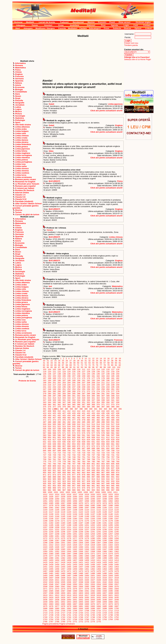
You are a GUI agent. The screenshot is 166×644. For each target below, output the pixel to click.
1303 (75, 543)
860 (69, 472)
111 (84, 369)
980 (108, 488)
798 (79, 464)
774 (118, 459)
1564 (81, 586)
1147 (75, 516)
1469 (57, 571)
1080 (63, 505)
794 (59, 464)
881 (93, 475)
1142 (45, 516)
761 (54, 459)
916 (108, 479)
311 (45, 398)
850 (98, 470)
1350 (45, 551)
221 (74, 385)
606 (79, 437)
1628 (75, 597)
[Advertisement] (27, 45)
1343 (81, 549)
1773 (87, 622)
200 (49, 383)
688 (88, 448)
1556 (111, 584)
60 (116, 363)
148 (108, 374)
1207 (45, 527)
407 (45, 411)
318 (79, 398)
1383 (87, 556)
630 (118, 440)
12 (93, 358)
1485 (75, 573)
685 (74, 448)
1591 (87, 591)
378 (59, 407)
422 (118, 411)
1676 (51, 606)
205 (74, 383)
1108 (75, 510)
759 (45, 459)
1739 (117, 615)
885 (113, 475)
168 (49, 378)
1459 (75, 569)
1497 (69, 576)
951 (45, 486)
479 (84, 420)
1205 (111, 525)
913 (93, 479)
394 (62, 409)
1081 (69, 505)
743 (45, 457)
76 (97, 365)
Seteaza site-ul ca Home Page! (138, 59)
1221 (51, 529)
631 (45, 442)
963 (103, 486)
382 (79, 407)
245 (113, 387)
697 (54, 451)
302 (79, 396)
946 (98, 483)
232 (49, 387)
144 (88, 374)
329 (54, 400)
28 (74, 361)
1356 (81, 551)
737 (93, 455)
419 (103, 411)
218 (59, 385)
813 (74, 466)
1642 (81, 600)
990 (79, 490)
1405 (63, 560)
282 (59, 394)
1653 (69, 602)
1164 (99, 519)
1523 (69, 580)
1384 (93, 556)
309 (113, 396)
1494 (51, 576)
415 (84, 411)
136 (49, 374)
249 (54, 389)
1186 (75, 523)
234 (59, 387)
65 (55, 365)
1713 (117, 611)
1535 (63, 582)
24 (59, 361)
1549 (69, 584)
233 (54, 387)
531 (103, 426)
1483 (63, 573)
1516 (105, 578)
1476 (99, 571)
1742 (57, 617)
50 (78, 363)
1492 (117, 573)
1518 (117, 578)
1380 (69, 556)
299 (64, 396)
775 (45, 462)
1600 (63, 593)
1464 (105, 569)
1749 (99, 617)
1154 (117, 516)
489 (54, 422)
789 (113, 462)
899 (103, 477)
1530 (111, 580)
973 (74, 488)
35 (101, 361)
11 (89, 358)
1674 (117, 604)
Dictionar (18, 22)
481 (93, 420)
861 (74, 472)
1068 (69, 503)
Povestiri (102, 22)
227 (103, 385)
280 (49, 394)
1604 (87, 593)
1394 (75, 558)
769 (93, 459)
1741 (51, 617)
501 (113, 422)
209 (93, 383)
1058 (87, 501)
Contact (147, 25)
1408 (81, 560)
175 (84, 378)
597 (113, 435)
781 (74, 462)
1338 (51, 549)
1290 (75, 540)
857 (54, 472)
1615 (75, 595)
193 (93, 380)
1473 (81, 571)
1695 (87, 608)
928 (88, 481)
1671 (99, 604)
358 (118, 402)
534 (118, 426)
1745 (75, 617)
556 (69, 431)
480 (88, 420)
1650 (51, 602)
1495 (57, 576)
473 (54, 420)
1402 (45, 560)
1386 (105, 556)
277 (113, 391)
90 (71, 367)
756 (108, 457)
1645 (99, 600)
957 (74, 486)
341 (113, 400)
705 (93, 451)
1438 (105, 565)
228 (108, 385)
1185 (69, 523)
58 (108, 363)
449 (93, 415)
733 (74, 455)
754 (98, 457)
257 (93, 389)
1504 (111, 576)
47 (67, 363)
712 (49, 453)
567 (45, 433)
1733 (81, 615)
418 (98, 411)
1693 (75, 608)
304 (88, 396)
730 (59, 455)
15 (105, 358)
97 (97, 367)
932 (108, 481)
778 (59, 462)
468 (108, 418)
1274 (57, 538)
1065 (51, 503)
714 (59, 453)
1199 (75, 525)
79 (108, 365)
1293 (93, 540)
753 (93, 457)
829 (74, 468)
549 (113, 429)
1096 (81, 508)
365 (74, 405)
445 (74, 415)
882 (98, 475)
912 (88, 479)
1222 (57, 529)
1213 (81, 527)
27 (71, 361)
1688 (45, 608)
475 (64, 420)
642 (98, 442)
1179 (111, 521)
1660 (111, 602)
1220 (45, 529)
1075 (111, 503)
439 (45, 415)
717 (74, 453)
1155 (45, 519)
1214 (87, 527)
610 (98, 437)
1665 (63, 604)
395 (66, 409)
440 (49, 415)
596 (108, 435)
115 (103, 369)
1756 (63, 619)
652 (69, 444)
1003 (68, 492)
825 (54, 468)
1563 (75, 586)
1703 (57, 611)
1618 (93, 595)
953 (54, 486)
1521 (57, 580)
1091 (51, 508)
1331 (87, 547)
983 (45, 490)
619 (64, 440)
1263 (69, 536)
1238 (75, 532)
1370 (87, 554)
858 (59, 472)
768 (88, 459)
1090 (45, 508)
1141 (117, 514)
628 (108, 440)
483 (103, 420)
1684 (99, 606)
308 (108, 396)
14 (101, 358)
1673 (111, 604)
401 (96, 409)
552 (49, 431)
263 (45, 391)
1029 (69, 497)
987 (64, 490)
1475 (93, 571)
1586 (57, 591)
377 (54, 407)
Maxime (91, 22)
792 (49, 464)
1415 (45, 562)
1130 (51, 514)
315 (64, 398)
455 (45, 418)
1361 (111, 551)
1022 (105, 494)
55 (97, 363)
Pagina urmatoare (67, 624)
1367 (69, 554)
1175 (87, 521)
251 (64, 389)
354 (98, 402)
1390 (51, 558)
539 (64, 429)
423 (45, 413)
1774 (93, 622)
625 (93, 440)
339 (103, 400)
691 (103, 448)
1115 (117, 510)
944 (88, 483)
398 (81, 409)
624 (88, 440)
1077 (45, 505)
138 (59, 374)
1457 (63, 569)
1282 (105, 538)
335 (84, 400)
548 (108, 429)
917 (113, 479)
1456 (57, 569)
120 (49, 372)
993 (93, 490)
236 (69, 387)
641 (93, 442)
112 (88, 369)
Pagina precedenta (51, 624)
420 (108, 411)
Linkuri (148, 28)
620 (69, 440)
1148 (81, 516)
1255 (99, 534)
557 (74, 431)
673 (93, 446)
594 (98, 435)
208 (88, 383)
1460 (81, 569)
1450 (99, 567)
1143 (51, 516)
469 (113, 418)
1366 (63, 554)
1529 (105, 580)
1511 (75, 578)
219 (64, 385)
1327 (63, 547)
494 (79, 422)
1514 (93, 578)
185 (54, 380)
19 (120, 358)
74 (89, 365)
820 (108, 466)
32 (89, 361)
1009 (104, 492)
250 (59, 389)
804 (108, 464)
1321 (105, 545)
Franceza (118, 340)
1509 (63, 578)
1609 (117, 593)
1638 (57, 600)
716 (69, 453)
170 (59, 378)
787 (103, 462)
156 (69, 376)
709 (113, 451)
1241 (93, 532)
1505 (117, 576)
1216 (99, 527)
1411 (99, 560)
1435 (87, 565)
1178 (105, 521)
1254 (93, 534)
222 (79, 385)
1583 (117, 589)
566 (118, 431)
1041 (63, 499)
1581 (105, 589)
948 (108, 483)
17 (112, 358)
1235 (57, 532)
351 (84, 402)
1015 (63, 494)
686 (79, 448)
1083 (81, 505)
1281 (99, 538)
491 (64, 422)
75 (93, 365)
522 (59, 426)
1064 (45, 503)
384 (88, 407)
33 (93, 361)
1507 (51, 578)
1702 (51, 611)
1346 (99, 549)
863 (84, 472)
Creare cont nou (131, 43)
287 (84, 394)
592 (88, 435)
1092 (57, 508)
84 (48, 367)
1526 (87, 580)
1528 (99, 580)
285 (74, 394)
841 (54, 470)
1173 (75, 521)
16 (108, 358)
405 (115, 409)
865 (93, 472)
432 (88, 413)
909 (74, 479)
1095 (75, 508)
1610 (45, 595)
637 (74, 442)
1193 (117, 523)
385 (93, 407)
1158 (63, 519)
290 (98, 394)
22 (52, 361)
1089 (117, 505)
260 (108, 389)
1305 (87, 543)
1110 (87, 510)
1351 (51, 551)
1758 (75, 619)
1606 (99, 593)
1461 (87, 569)
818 (98, 466)
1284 (117, 538)
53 (89, 363)
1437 (99, 565)
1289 (69, 540)
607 (84, 437)
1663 (51, 604)
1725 (111, 613)
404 (110, 409)
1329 (75, 547)
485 (113, 420)
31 (86, 361)
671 (84, 446)
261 (113, 389)
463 (84, 418)
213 (113, 383)
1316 (75, 545)
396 (71, 409)
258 (98, 389)
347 (64, 402)
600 (49, 437)
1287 (57, 540)
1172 (69, 521)
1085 (93, 505)
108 (69, 369)
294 (118, 394)
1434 (81, 565)
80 (112, 365)
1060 (99, 501)
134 (118, 372)
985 (54, 490)
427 (64, 413)
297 (54, 396)
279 (45, 394)
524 (69, 426)
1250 (69, 534)
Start (18, 28)
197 (113, 380)
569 (54, 433)
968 (49, 488)
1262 (63, 536)
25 (63, 361)
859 (64, 472)
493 (74, 422)
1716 (57, 613)
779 (64, 462)
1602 (75, 593)
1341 (69, 549)
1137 (93, 514)
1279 (87, 538)
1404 (57, 560)
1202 (93, 525)
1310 (117, 543)
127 (84, 372)
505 (54, 424)
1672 (105, 604)
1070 (81, 503)
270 (79, 391)
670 (79, 446)
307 (103, 396)
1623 (45, 597)
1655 (81, 602)
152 (49, 376)
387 (103, 407)
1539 (87, 582)
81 (116, 365)
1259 (45, 536)
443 (64, 415)
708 (108, 451)
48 (71, 363)
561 (93, 431)
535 (45, 429)
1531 (117, 580)
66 (59, 365)
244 (108, 387)
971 (64, 488)
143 (84, 374)
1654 (75, 602)
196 (108, 380)
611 (103, 437)
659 (103, 444)
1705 (69, 611)
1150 (93, 516)
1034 (99, 497)
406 (120, 409)
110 (79, 369)
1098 (93, 508)
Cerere (50, 230)
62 (44, 365)
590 (79, 435)
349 (74, 402)
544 (88, 429)
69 (71, 365)
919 (45, 481)
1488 (93, 573)
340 (108, 400)
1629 (81, 597)
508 (69, 424)
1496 (63, 576)
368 (88, 405)
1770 (69, 622)
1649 (45, 602)
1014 (57, 494)
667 (64, 446)
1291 (81, 540)
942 (79, 483)
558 (79, 431)
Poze (103, 25)
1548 (63, 584)
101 (114, 367)
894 (79, 477)
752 (88, 457)
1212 (75, 527)
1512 (81, 578)
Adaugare (21, 25)
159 (84, 376)
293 (113, 394)
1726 (117, 613)
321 (93, 398)
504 (49, 424)
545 (93, 429)
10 (86, 358)
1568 (105, 586)
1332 (93, 547)
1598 (51, 593)
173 (74, 378)
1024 (117, 494)
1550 (75, 584)
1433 (75, 565)
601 (54, 437)
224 (88, 385)
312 (49, 398)
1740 (45, 617)
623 (84, 440)
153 (54, 376)
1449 (93, 567)
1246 (45, 534)
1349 (117, 549)
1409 (87, 560)
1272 (45, 538)
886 (118, 475)
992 (88, 490)
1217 (105, 527)
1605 (93, 593)
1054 (63, 501)
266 (59, 391)
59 (112, 363)
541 (74, 429)
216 (49, 385)
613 (113, 437)
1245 (117, 532)
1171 (63, 521)
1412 (105, 560)
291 (103, 394)
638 (79, 442)
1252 (81, 534)
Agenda (114, 25)
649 (54, 444)
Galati (51, 104)
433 (93, 413)
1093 (63, 508)
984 (49, 490)
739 (103, 455)
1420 (75, 562)
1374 (111, 554)
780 (69, 462)
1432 (69, 565)
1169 (51, 521)
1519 (45, 580)
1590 (81, 591)
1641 (75, 600)
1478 (111, 571)
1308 (105, 543)
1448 (87, 567)
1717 (63, 613)
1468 (51, 571)
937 (54, 483)
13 (97, 358)
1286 (51, 540)
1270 (111, 536)
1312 (51, 545)
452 (108, 415)
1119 (63, 512)
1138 (99, 514)
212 (108, 383)
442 (59, 415)
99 (105, 367)
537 (54, 429)
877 (74, 475)
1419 (69, 562)
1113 (105, 510)
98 (101, 367)
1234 (51, 532)
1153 (111, 516)
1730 (63, 615)
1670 (93, 604)
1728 (51, 615)
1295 (105, 540)
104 (49, 369)
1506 (45, 578)
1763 (105, 619)
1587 (63, 591)
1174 (81, 521)
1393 (69, 558)
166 (118, 376)
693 (113, 448)
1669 (87, 604)
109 (74, 369)
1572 (51, 589)
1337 (45, 549)
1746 (81, 617)
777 (54, 462)
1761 (93, 619)
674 (98, 446)
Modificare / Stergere (45, 28)
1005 (80, 492)
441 (54, 415)
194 (98, 380)
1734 (87, 615)
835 (103, 468)
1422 (87, 562)
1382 (81, 556)
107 (64, 369)
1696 (93, 608)
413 (74, 411)
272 (88, 391)
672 (88, 446)
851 (103, 470)
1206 (117, 525)
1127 (111, 512)
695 (45, 451)
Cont (136, 25)
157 (74, 376)
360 (49, 405)
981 (113, 488)
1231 (111, 529)
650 (59, 444)
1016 (69, 494)
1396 (87, 558)
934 (118, 481)
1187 (81, 523)
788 (108, 462)
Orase (106, 28)
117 (113, 369)
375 (45, 407)
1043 (75, 499)
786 (98, 462)
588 (69, 435)
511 (84, 424)
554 (59, 431)
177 (93, 378)
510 (79, 424)
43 (52, 363)
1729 (57, 615)
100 (109, 367)
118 (118, 369)
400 (91, 409)
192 (88, 380)
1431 (63, 565)
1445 (69, 567)
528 (88, 426)
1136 (87, 514)
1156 (51, 519)
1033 (93, 497)
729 (54, 455)
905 (54, 479)
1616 (81, 595)
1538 (81, 582)
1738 (111, 615)
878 (79, 475)
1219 (117, 527)
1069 (75, 503)
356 (108, 402)
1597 (45, 593)
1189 (93, 523)
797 (74, 464)
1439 (111, 565)
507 (64, 424)
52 (86, 363)
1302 (69, 543)
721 (93, 453)
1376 (45, 556)
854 (118, 470)
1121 (75, 512)
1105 (57, 510)
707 (103, 451)
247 (45, 389)
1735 (93, 615)
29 (78, 361)
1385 (99, 556)
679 (45, 448)
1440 (117, 565)
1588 (69, 591)
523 (64, 426)
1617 (87, 595)
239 (84, 387)
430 (79, 413)
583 (45, 435)
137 (54, 374)
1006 (86, 492)
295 (45, 396)
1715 (51, 613)
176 (88, 378)
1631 (93, 597)
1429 (51, 565)
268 (69, 391)
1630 (87, 597)
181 (113, 378)
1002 (62, 492)
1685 (105, 606)
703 (84, 451)
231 (45, 387)
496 (88, 422)
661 (113, 444)
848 (88, 470)
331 (64, 400)
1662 (45, 604)
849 (93, 470)
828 (69, 468)
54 (93, 363)
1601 (69, 593)
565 (113, 431)
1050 (117, 499)
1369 (81, 554)
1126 (105, 512)
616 (49, 440)
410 (59, 411)
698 (59, 451)
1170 (57, 521)
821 (113, 466)
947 (103, 483)
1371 (93, 554)
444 (69, 415)
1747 (87, 617)
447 (84, 415)
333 (74, 400)
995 (103, 490)
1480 (45, 573)
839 (45, 470)
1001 (56, 492)
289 (93, 394)
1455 (51, 569)
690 (98, 448)
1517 (111, 578)
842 (59, 470)
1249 (63, 534)
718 (79, 453)
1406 (69, 560)
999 (45, 492)
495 (84, 422)
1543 (111, 582)
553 (54, 431)
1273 (51, 538)
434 (98, 413)
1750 (105, 617)
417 (93, 411)
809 (54, 466)
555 (64, 431)
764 (69, 459)
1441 (45, 567)
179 (103, 378)
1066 (57, 503)
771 (103, 459)
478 (79, 420)
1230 (105, 529)
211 (103, 383)
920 (49, 481)
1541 (99, 582)
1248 (57, 534)
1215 (93, 527)
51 (82, 363)
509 (74, 424)
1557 (117, 584)
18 (116, 358)
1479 (117, 571)
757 (113, 457)
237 (74, 387)
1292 (87, 540)
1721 (87, 613)
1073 (99, 503)
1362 (117, 551)
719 (84, 453)
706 (98, 451)
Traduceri (64, 22)
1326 (57, 547)
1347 (105, 549)
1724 (105, 613)
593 (93, 435)
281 (54, 394)
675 (103, 446)
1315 (69, 545)
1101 (111, 508)
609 (93, 437)
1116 (45, 512)
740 (108, 455)
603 (64, 437)
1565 (87, 586)
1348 (111, 549)
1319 (93, 545)
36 (105, 361)
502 (118, 422)
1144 (57, 516)
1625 (57, 597)
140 (69, 374)
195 (103, 380)
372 (108, 405)
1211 (69, 527)
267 (64, 391)
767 (84, 459)
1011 (115, 492)
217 (54, 385)
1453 (117, 567)
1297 (117, 540)
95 (89, 367)
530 (98, 426)
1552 (87, 584)
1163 (93, 519)
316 (69, 398)
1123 (87, 512)
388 (108, 407)
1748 (93, 617)
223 (84, 385)
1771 (75, 622)
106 (59, 369)
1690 (57, 608)
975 (84, 488)
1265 (81, 536)
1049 (111, 499)
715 (64, 453)
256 (88, 389)
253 (74, 389)
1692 (69, 608)
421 (113, 411)
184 (49, 380)
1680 (75, 606)
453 (113, 415)
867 (103, 472)
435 (103, 413)
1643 (87, 600)
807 (45, 466)
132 (108, 372)
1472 (75, 571)
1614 (69, 595)
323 (103, 398)
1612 (57, 595)
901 (113, 477)
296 (49, 396)
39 (116, 361)
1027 (57, 497)
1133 (69, 514)
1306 (93, 543)
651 (64, 444)
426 (59, 413)
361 (54, 405)
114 (98, 369)
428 (69, 413)
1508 (57, 578)
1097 (87, 508)
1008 (98, 492)
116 (108, 369)
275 (103, 391)
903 (45, 479)
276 (108, 391)
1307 (99, 543)
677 (113, 446)
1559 (51, 586)
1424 (99, 562)
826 (59, 468)
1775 (99, 622)
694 (118, 448)
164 (108, 376)
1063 (117, 501)
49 (74, 363)
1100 (105, 508)
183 (45, 380)
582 (118, 433)
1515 (99, 578)
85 (52, 367)
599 (45, 437)
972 (69, 488)
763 (64, 459)
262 (118, 389)
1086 (99, 505)
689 (93, 448)
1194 (45, 525)
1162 (87, 519)
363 (64, 405)
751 (84, 457)
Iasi (50, 286)
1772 (81, 622)
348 (69, 402)
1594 (105, 591)
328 (49, 400)
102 (119, 367)
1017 (75, 494)
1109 (81, 510)
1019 (87, 494)
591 (84, 435)
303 (84, 396)
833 (93, 468)
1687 (117, 606)
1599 (57, 593)
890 (59, 477)
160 (88, 376)
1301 (63, 543)
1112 (99, 510)
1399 (105, 558)
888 (49, 477)
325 (113, 398)
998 (118, 490)
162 (98, 376)
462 (79, 418)
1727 (45, 615)
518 (118, 424)
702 (79, 451)
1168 (45, 521)
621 (74, 440)
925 (74, 481)
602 (59, 437)
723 (103, 453)
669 (74, 446)
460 (69, 418)
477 (74, 420)
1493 (45, 576)
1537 (75, 582)
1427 (117, 562)
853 (113, 470)
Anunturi (48, 25)
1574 (63, 589)
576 (88, 433)
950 (118, 483)
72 (82, 365)
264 (49, 391)
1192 (111, 523)
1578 (87, 589)
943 (84, 483)
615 (45, 440)
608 (88, 437)
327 (45, 400)
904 (49, 479)
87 (59, 367)
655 (84, 444)
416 (88, 411)
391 (45, 409)
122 (59, 372)
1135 (81, 514)
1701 (45, 611)
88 (63, 367)
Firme (61, 25)
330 (59, 400)
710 (118, 451)
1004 (74, 492)
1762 (99, 619)
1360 (105, 551)
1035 (105, 497)
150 (118, 374)
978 (98, 488)
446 (79, 415)
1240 (87, 532)
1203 (99, 525)
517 (113, 424)
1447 (81, 567)
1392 (63, 558)
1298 (45, 543)
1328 (69, 547)
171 (64, 378)
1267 (93, 536)
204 (69, 383)
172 (69, 378)
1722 (93, 613)
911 (84, 479)
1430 (57, 565)
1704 (63, 611)
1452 (111, 567)
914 (98, 479)
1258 (117, 534)
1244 (111, 532)
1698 (105, 608)
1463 (99, 569)
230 (118, 385)
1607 (105, 593)
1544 (117, 582)
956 (69, 486)
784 (88, 462)
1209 (57, 527)
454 (118, 415)
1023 (111, 494)
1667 (75, 604)
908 (69, 479)
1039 (51, 499)
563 (103, 431)
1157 (57, 519)
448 (88, 415)
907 (64, 479)
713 (54, 453)
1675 (45, 606)
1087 (105, 505)
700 (69, 451)
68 (67, 365)
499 (103, 422)
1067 (63, 503)
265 (54, 391)
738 (98, 455)
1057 (81, 501)
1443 (57, 567)
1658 (99, 602)
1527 (93, 580)
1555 (105, 584)
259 (103, 389)
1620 (105, 595)
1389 (45, 558)
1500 (87, 576)
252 (69, 389)
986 (59, 490)
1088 (111, 505)
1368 (75, 554)
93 (82, 367)
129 (93, 372)
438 (118, 413)
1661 (117, 602)
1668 (81, 604)
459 (64, 418)
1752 (117, 617)
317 (74, 398)
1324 (45, 547)
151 (45, 376)
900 (108, 477)
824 (49, 468)
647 (45, 444)
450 (98, 415)
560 (88, 431)
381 (74, 407)
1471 (69, 571)
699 (64, 451)
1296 (111, 540)
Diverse (127, 28)
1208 (51, 527)
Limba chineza (116, 237)
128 (88, 372)
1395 (81, 558)
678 (118, 446)
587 (64, 435)
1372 (99, 554)
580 (108, 433)
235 (64, 387)
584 (49, 435)
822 (118, 466)
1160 (75, 519)
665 (54, 446)
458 (59, 418)
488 (49, 422)
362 (59, 405)
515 (103, 424)
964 (108, 486)
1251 (75, 534)
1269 (105, 536)
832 (88, 468)
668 (69, 446)
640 (88, 442)
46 (63, 363)
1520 (51, 580)
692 (108, 448)
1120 (69, 512)
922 (59, 481)
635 (64, 442)
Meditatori (73, 28)
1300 (57, 543)
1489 (99, 573)
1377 (51, 556)
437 (113, 413)
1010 (110, 492)
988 (69, 490)
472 (49, 420)
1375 (117, 554)
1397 (93, 558)
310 (118, 396)
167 (45, 378)
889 (54, 477)
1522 (63, 580)
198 (118, 380)
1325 (51, 547)
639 (84, 442)
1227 (87, 529)
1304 (81, 543)
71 (78, 365)
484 (108, 420)
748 (69, 457)
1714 (45, 613)
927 (84, 481)
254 (79, 389)
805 (113, 464)
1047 (99, 499)
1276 (69, 538)
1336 (117, 547)
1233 (45, 532)
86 (55, 367)
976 (88, 488)
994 (98, 490)
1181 (45, 523)
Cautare (83, 28)
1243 (105, 532)
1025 (45, 497)
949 (113, 483)
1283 (111, 538)
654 (79, 444)
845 (74, 470)
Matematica (117, 286)
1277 (75, 538)
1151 (99, 516)
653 (74, 444)
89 (67, 367)
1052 (51, 501)
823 (45, 468)
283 (64, 394)
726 (118, 453)
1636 (45, 600)
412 (69, 411)
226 (98, 385)
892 (69, 477)
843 (64, 470)
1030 (75, 497)
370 (98, 405)
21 (48, 361)
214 (118, 383)
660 (108, 444)
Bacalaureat (78, 22)
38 (112, 361)
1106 (63, 510)
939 (64, 483)
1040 (57, 499)
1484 (69, 573)
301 (74, 396)
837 (113, 468)
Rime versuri (124, 22)
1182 (51, 523)
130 (98, 372)
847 (84, 470)
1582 (111, 589)
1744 (69, 617)
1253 (87, 534)
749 (74, 457)
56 (101, 363)
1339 (57, 549)
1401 (117, 558)
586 (59, 435)
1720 (81, 613)
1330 (81, 547)
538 (59, 429)
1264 (75, 536)
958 (79, 486)
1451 (105, 567)
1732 (75, 615)
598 (118, 435)
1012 (45, 494)
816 (88, 466)
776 (49, 462)
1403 (51, 560)
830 (79, 468)
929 (93, 481)
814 (79, 466)
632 (49, 442)
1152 (105, 516)
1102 (117, 508)
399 (86, 409)
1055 (69, 501)
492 (69, 422)
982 (118, 488)
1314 (63, 545)
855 (45, 472)
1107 (69, 510)
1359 (99, 551)
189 (74, 380)
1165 (105, 519)
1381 (75, 556)
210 (98, 383)
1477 (105, 571)
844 (69, 470)
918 (118, 479)
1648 (117, 600)
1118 (57, 512)
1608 (111, 593)
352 (88, 402)
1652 (63, 602)
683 (64, 448)
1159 (69, 519)
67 (63, 365)
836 (108, 468)
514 (98, 424)
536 (49, 429)
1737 (105, 615)
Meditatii (30, 22)
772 (108, 459)
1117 (51, 512)
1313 (57, 545)
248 (49, 389)
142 (79, 374)
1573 (57, 589)
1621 (111, 595)
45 (59, 363)
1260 (51, 536)
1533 (51, 582)
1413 (111, 560)
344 (49, 402)
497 (93, 422)
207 (84, 383)
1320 (99, 545)
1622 (117, 595)
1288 (63, 540)
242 (98, 387)
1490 (105, 573)
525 (74, 426)
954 (59, 486)
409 (54, 411)
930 (98, 481)
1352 (57, 551)
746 (59, 457)
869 (113, 472)
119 (45, 372)
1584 (45, 591)
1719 (75, 613)
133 (113, 372)
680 (49, 448)
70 (74, 365)
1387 (111, 556)
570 (59, 433)
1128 (117, 512)
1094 (69, 508)
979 (103, 488)
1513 (87, 578)
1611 (51, 595)
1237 (69, 532)
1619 (99, 595)
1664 (57, 604)
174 (79, 378)
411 (64, 411)
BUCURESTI (54, 181)
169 (54, 378)
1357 (87, 551)
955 (64, 486)
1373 (105, 554)
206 (79, 383)
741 (113, 455)
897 (93, 477)
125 (74, 372)
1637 (51, 600)
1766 (45, 622)
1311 (45, 545)
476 (69, 420)
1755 (57, 619)
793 (54, 464)
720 (88, 453)
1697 (99, 608)
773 (113, 459)
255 (84, 389)
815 (84, 466)
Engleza (119, 125)
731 (64, 455)
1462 (93, 569)
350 (79, 402)
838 (118, 468)
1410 (93, 560)
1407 (75, 560)
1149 (87, 516)
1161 (81, 519)
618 (59, 440)
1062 (111, 501)
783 (84, 462)
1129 (45, 514)
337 (93, 400)
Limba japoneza (115, 104)
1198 (69, 525)
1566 (93, 586)
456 (49, 418)
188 (69, 380)
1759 (81, 619)
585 (54, 435)
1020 (93, 494)
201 (54, 383)
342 (118, 400)
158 (79, 376)
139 (64, 374)
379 (64, 407)
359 (45, 405)
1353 (63, 551)
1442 (51, 567)
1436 (93, 565)
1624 (51, 597)
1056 (75, 501)
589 (74, 435)
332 (69, 400)
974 (79, 488)
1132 (63, 514)
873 (54, 475)
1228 (93, 529)
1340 (63, 549)
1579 (93, 589)
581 (113, 433)
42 (48, 363)
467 (103, 418)
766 (79, 459)
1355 (75, 551)
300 (69, 396)
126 (79, 372)
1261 (57, 536)
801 (93, 464)
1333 (99, 547)
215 (45, 385)
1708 (87, 611)
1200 (81, 525)
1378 (57, 556)
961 (93, 486)
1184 (63, 523)
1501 (93, 576)
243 (103, 387)
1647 (111, 600)
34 (97, 361)
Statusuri (91, 25)
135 (45, 374)
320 (88, 398)
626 (98, 440)
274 (98, 391)
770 (98, 459)
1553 (93, 584)
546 (98, 429)
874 (59, 475)
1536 (69, 582)
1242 (99, 532)
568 (49, 433)
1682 (87, 606)
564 (108, 431)
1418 (63, 562)
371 (103, 405)
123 (64, 372)
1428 (45, 565)
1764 (111, 619)
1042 (69, 499)
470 (118, 418)
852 (108, 470)
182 (118, 378)
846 (79, 470)
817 (93, 466)
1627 (69, 597)
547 (103, 429)
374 (118, 405)
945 (93, 483)
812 (69, 466)
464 (88, 418)
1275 (63, 538)
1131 (57, 514)
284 (69, 394)
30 (82, 361)
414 (79, 411)
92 (78, 367)
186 (59, 380)
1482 (57, 573)
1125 (99, 512)
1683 (93, 606)
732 (69, 455)
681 (54, 448)
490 (59, 422)
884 (108, 475)
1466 (117, 569)
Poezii (112, 22)
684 (69, 448)
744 (49, 457)
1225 (75, 529)
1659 (105, 602)
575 (84, 433)
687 (84, 448)
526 (79, 426)
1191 (105, 523)
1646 (105, 600)
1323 (117, 545)
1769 (63, 622)
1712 (111, 611)
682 (59, 448)
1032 (87, 497)
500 (108, 422)
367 (84, 405)
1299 (51, 543)
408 (49, 411)
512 (88, 424)
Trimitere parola (131, 45)
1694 (81, 608)
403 (105, 409)
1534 (57, 582)
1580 (99, 589)
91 (74, 367)
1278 (81, 538)
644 (108, 442)
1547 (57, 584)
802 (98, 464)
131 (103, 372)
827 (64, 468)
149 (113, 374)
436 (108, 413)
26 (67, 361)
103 (45, 369)
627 (103, 440)
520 (49, 426)
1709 (93, 611)
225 (93, 385)
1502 (99, 576)
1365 (57, 554)
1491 (111, 573)
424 (49, 413)
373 (113, 405)
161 (93, 376)
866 (98, 472)
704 (88, 451)
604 (69, 437)
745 (54, 457)
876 (69, 475)
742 (118, 455)
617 (54, 440)
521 (54, 426)
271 (84, 391)
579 (103, 433)
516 (108, 424)
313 (54, 398)
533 (113, 426)
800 (88, 464)
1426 (111, 562)
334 (79, 400)
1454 (45, 569)
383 (84, 407)
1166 (111, 519)
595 (103, 435)
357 (113, 402)
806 (118, 464)
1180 (117, 521)
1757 (69, 619)
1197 (63, 525)
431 (84, 413)
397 (76, 409)
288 (88, 394)
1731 (69, 615)
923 (64, 481)
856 (49, 472)
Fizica (120, 181)
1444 (63, 567)
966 (118, 486)
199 (45, 383)
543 (84, 429)
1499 (81, 576)
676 (108, 446)
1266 (87, 536)
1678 (63, 606)
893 (74, 477)
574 (79, 433)
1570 (117, 586)
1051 (45, 501)
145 (93, 374)
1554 (99, 584)
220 (69, 385)
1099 (99, 508)
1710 (99, 611)
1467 (45, 571)
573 (74, 433)
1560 (57, 586)
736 (88, 455)
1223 (63, 529)
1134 (75, 514)
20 (44, 361)
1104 (51, 510)
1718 (69, 613)
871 (45, 475)
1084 (87, 505)
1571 (45, 589)
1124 (93, 512)
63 (48, 365)
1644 (93, 600)
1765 (117, 619)
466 (98, 418)
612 (108, 437)
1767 (51, 622)
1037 (117, 497)
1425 (105, 562)
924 (69, 481)
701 (74, 451)
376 (49, 407)
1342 (75, 549)
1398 (99, 558)
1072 (93, 503)
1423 (93, 562)
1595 (111, 591)
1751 (111, 617)
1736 (99, 615)
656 (88, 444)
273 (93, 391)
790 (118, 462)
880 (88, 475)
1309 (111, 543)
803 (103, 464)
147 (103, 374)
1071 (87, 503)
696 (49, 451)
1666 (69, 604)
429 (74, 413)
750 (79, 457)
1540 (93, 582)
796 (69, 464)
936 (49, 483)
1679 (69, 606)
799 (84, 464)
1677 (57, 606)
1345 (93, 549)
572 (69, 433)
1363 (45, 554)
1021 (99, 494)
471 (45, 420)
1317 (81, 545)
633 (54, 442)
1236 (63, 532)
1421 (81, 562)
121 (54, 372)
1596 (117, 591)
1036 (111, 497)
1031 (81, 497)
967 (45, 488)
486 (118, 420)
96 (93, 367)
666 (59, 446)
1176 (93, 521)
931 (103, 481)
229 (113, 385)
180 (108, 378)
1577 (81, 589)
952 (49, 486)
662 (118, 444)
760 (49, 459)
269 (74, 391)
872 (49, 475)
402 (101, 409)
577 (93, 433)
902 (118, 477)
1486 (81, 573)
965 (113, 486)
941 (74, 483)
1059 (93, 501)
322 (98, 398)
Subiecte (117, 28)
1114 (111, 510)
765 (74, 459)
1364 (51, 554)
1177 (99, 521)
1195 (51, 525)
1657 (93, 602)
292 (108, 394)
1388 (117, 556)
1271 (117, 536)
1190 (99, 523)
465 (93, 418)
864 (88, 472)
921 (54, 481)
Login (126, 25)
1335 (111, 547)
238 (79, 387)
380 (69, 407)
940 (69, 483)
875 (64, 475)
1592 (93, 591)
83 (44, 367)
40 (120, 361)
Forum (35, 25)
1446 (75, 567)
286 (79, 394)
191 (84, 380)
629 (113, 440)
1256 (105, 534)
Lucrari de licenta (47, 22)
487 (45, 422)
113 (93, 369)
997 (113, 490)
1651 (57, 602)
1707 (81, 611)
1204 (105, 525)
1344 (87, 549)
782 (79, 462)
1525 (81, 580)
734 (79, 455)
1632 (99, 597)
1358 (93, 551)
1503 (105, 576)
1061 (105, 501)
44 (55, 363)
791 (45, 464)
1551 (81, 584)
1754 (51, 619)
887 (45, 477)
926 (79, 481)
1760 (87, 619)
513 (93, 424)
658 (98, 444)
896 (88, 477)
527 (84, 426)
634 (59, 442)
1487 (87, 573)
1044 (81, 499)
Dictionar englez (143, 22)
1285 (45, 540)
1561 (63, 586)
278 (118, 391)
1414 (117, 560)
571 (64, 433)
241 (93, 387)
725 (113, 453)
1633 (105, 597)
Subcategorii (95, 28)
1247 (51, 534)
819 (103, 466)
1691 (63, 608)
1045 (87, 499)
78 (105, 365)
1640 (69, 600)
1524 (75, 580)
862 (79, 472)
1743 (63, 617)
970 (59, 488)
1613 (63, 595)
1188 (87, 523)
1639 (63, 600)
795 (64, 464)
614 (118, 437)
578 (98, 433)
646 (118, 442)
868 (108, 472)
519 (45, 426)
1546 (51, 584)
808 (49, 466)
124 (69, 372)
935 (45, 483)
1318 (87, 545)
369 (93, 405)
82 (120, 365)
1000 (50, 492)
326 (118, 398)
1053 (57, 501)
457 (54, 418)
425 (54, 413)
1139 (105, 514)
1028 (63, 497)
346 (59, 402)
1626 (63, 597)
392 (49, 409)
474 (59, 420)
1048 (105, 499)
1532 (45, 582)
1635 (117, 597)
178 (98, 378)
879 (84, 475)
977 (93, 488)
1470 (63, 571)
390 (118, 407)
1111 (93, 510)
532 (108, 426)
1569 (111, 586)
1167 (117, 519)
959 (84, 486)
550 (118, 429)
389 (113, 407)
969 (54, 488)
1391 (57, 558)
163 (103, 376)
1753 (45, 619)
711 (45, 453)
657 (93, 444)
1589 (75, 591)
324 (108, 398)
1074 (105, 503)
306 (98, 396)
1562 (69, 586)
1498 (75, 576)
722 (98, 453)
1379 (63, 556)
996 (108, 490)
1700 (117, 608)
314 (59, 398)
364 (69, 405)
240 (88, 387)
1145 (63, 516)
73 (86, 365)
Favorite (62, 28)
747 (64, 457)
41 (44, 363)
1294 (99, 540)
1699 (111, 608)
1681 (81, 606)
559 (84, 431)
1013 (51, 494)
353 (93, 402)
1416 (51, 562)
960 (88, 486)
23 (55, 361)
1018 (81, 494)
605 (74, 437)
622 (79, 440)
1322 (111, 545)
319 (84, 398)
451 (103, 415)
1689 (51, 608)
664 (49, 446)
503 (45, 424)
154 (59, 376)
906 (59, 479)
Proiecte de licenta (27, 381)
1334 (105, 547)
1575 (69, 589)
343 (45, 402)
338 (98, 400)
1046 (93, 499)
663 (45, 446)
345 (54, 402)
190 (79, 380)
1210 (63, 527)
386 (98, 407)
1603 (81, 593)
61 (120, 363)
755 (103, 457)
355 (103, 402)
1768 (57, 622)
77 (101, 365)
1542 (105, 582)
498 (98, 422)
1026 (51, 497)
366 (79, 405)
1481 (51, 573)
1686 (111, 606)
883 (103, 475)
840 (49, 470)
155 (64, 376)
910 (79, 479)
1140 (111, 514)
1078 (51, 505)
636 (69, 442)
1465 (111, 569)
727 (45, 455)
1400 (111, 558)
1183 (57, 523)
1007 (92, 492)
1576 (75, 589)
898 (98, 477)
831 (84, 468)
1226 (81, 529)
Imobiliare (75, 25)
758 (118, 457)
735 (84, 455)
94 (86, 367)
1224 (69, 529)
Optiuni (138, 28)
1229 (99, 529)
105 (54, 369)
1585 (51, 591)
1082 (75, 505)
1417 (57, 562)
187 (64, 380)
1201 (87, 525)
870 (118, 472)
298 (59, 396)
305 (93, 396)
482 (98, 420)
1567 (99, 586)
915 (103, 479)
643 (103, 442)
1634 (111, 597)
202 (59, 383)
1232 (117, 529)
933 (113, 481)
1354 (69, 551)
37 (108, 361)
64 (52, 365)
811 (64, 466)
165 (113, 376)
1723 (99, 613)
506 (59, 424)
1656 (87, 602)
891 (64, 477)
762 (59, 459)
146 (98, 374)
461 (74, 418)
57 (105, 363)
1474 (87, 571)
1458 (69, 569)
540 (69, 429)
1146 (69, 516)
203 (64, 383)
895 (84, 477)
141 (74, 374)
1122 (81, 512)
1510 (69, 578)
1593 (99, 591)
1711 (105, 611)
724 (108, 453)
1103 (45, 510)
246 (118, 387)
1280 (93, 538)
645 (113, 442)
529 (93, 426)
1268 (99, 536)
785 (93, 462)
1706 (75, 611)
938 (59, 483)
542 (79, 429)
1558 (45, 586)
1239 (81, 532)
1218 (111, 527)
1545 (45, 584)
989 (74, 490)
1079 (57, 505)
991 (84, 490)
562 (98, 431)
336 (88, 400)
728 (49, 455)
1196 (57, 525)
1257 (111, 534)
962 (98, 486)
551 (45, 431)
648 (49, 444)
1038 (45, 499)
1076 (117, 503)
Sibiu (51, 151)
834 (98, 468)
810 (59, 466)
